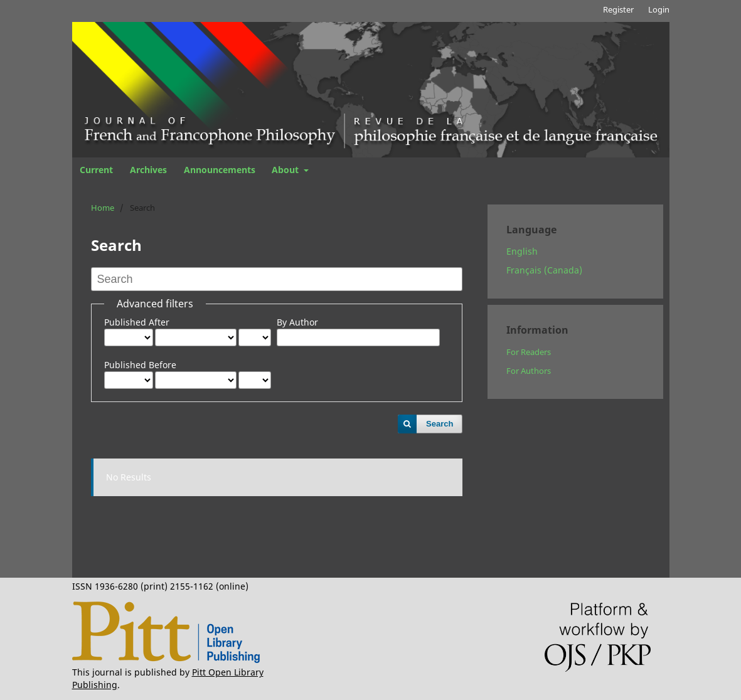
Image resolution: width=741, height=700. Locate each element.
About (286, 170)
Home (103, 208)
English (522, 251)
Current (96, 170)
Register (618, 9)
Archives (148, 170)
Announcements (220, 170)
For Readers (529, 352)
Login (659, 9)
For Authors (529, 371)
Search (440, 424)
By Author (297, 322)
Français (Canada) (544, 270)
